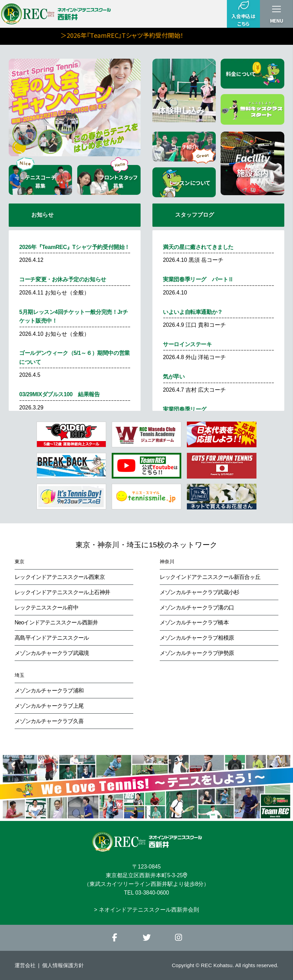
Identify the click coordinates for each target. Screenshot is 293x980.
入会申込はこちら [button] (243, 14)
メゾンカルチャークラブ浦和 (49, 691)
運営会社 (25, 965)
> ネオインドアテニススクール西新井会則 (146, 910)
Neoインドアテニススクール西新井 (56, 622)
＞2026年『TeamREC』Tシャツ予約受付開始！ (154, 35)
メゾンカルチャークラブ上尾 (49, 706)
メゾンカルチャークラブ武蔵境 (52, 653)
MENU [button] (277, 20)
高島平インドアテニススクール (52, 638)
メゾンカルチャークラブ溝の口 (197, 608)
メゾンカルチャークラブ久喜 (49, 721)
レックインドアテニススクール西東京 (60, 577)
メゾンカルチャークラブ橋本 (194, 622)
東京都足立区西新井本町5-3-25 (146, 875)
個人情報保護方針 (63, 965)
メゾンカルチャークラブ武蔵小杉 (199, 592)
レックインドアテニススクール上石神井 (62, 592)
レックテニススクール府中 (46, 608)
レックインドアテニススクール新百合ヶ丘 (210, 577)
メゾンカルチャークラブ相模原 (197, 638)
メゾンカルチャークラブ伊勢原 (197, 653)
